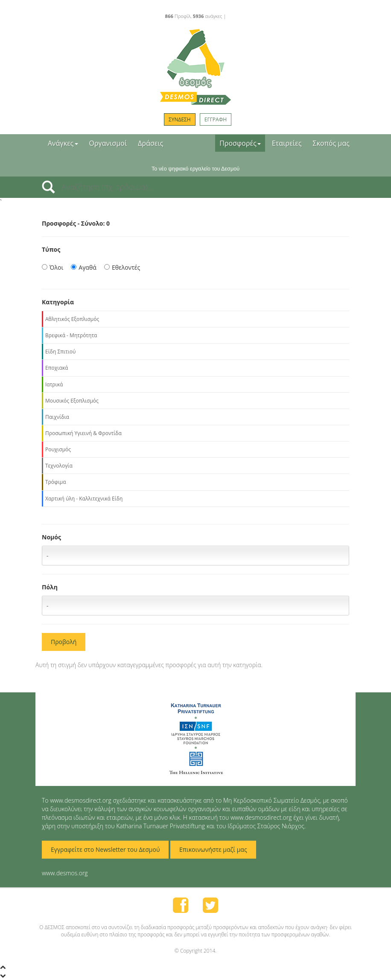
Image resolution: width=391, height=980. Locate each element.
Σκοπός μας (331, 143)
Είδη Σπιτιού (60, 352)
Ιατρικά (54, 384)
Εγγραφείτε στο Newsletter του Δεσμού (105, 849)
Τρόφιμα (55, 482)
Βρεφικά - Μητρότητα (71, 335)
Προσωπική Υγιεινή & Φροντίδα (83, 433)
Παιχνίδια (57, 417)
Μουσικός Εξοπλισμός (72, 401)
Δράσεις (150, 143)
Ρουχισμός (58, 449)
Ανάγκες (63, 143)
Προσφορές (240, 143)
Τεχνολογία (59, 466)
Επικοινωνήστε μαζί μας (213, 849)
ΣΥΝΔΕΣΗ (180, 119)
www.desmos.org (65, 873)
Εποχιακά (57, 368)
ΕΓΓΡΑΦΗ (216, 119)
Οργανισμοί (108, 143)
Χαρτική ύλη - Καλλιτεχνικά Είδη (84, 499)
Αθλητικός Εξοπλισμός (72, 319)
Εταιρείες (287, 143)
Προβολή (64, 642)
